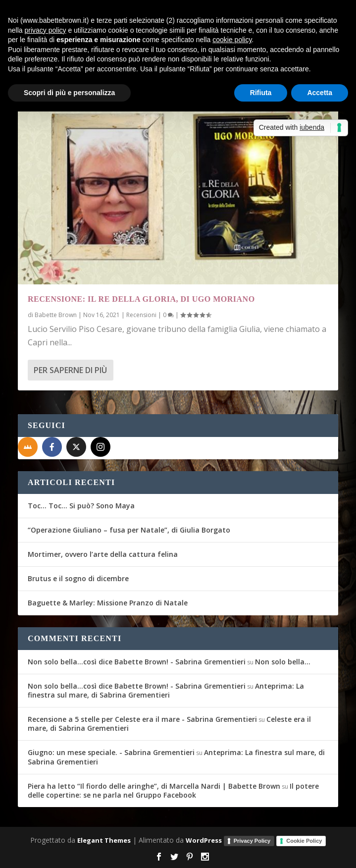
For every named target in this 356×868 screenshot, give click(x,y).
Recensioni (141, 315)
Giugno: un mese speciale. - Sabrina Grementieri (111, 752)
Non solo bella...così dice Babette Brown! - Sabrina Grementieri (137, 662)
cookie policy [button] (232, 40)
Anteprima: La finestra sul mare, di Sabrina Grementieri (166, 690)
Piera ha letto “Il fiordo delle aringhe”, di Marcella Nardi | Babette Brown (154, 786)
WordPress (204, 840)
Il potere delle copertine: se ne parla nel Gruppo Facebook (173, 790)
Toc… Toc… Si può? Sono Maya (81, 506)
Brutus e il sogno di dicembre (78, 578)
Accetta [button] (320, 93)
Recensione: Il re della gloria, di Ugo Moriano (141, 299)
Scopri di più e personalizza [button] (69, 93)
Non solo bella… (283, 662)
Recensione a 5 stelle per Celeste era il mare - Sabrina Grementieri (142, 719)
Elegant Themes (104, 840)
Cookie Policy (304, 841)
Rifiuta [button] (261, 93)
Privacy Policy (252, 841)
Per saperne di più (70, 370)
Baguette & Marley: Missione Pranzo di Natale (108, 603)
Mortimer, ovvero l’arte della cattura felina (103, 554)
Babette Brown (56, 315)
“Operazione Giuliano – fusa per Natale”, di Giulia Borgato (129, 530)
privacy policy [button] (45, 30)
